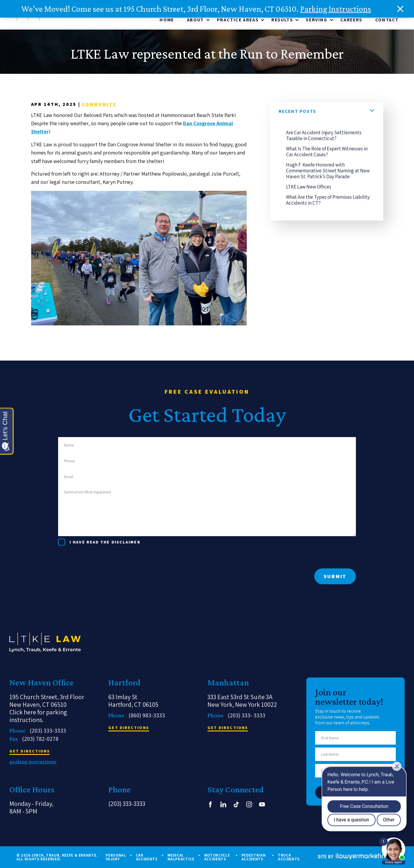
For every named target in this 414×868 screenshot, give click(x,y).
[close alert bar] (401, 9)
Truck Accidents (289, 857)
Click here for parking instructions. (38, 716)
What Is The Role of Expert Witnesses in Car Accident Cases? (327, 153)
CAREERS (351, 21)
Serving (316, 21)
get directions (30, 751)
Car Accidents (147, 857)
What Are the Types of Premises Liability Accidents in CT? (328, 201)
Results (282, 21)
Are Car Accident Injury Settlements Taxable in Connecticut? (324, 137)
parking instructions (33, 762)
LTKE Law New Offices (309, 188)
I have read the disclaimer (105, 542)
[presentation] (103, 557)
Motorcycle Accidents (217, 857)
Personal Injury (116, 857)
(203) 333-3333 (48, 731)
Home (167, 21)
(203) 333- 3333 (246, 715)
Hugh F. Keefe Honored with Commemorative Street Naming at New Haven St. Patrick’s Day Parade (328, 172)
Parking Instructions (336, 9)
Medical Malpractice (181, 857)
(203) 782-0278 (40, 739)
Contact (387, 21)
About (195, 21)
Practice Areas (238, 21)
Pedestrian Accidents (254, 857)
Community (99, 105)
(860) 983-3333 (147, 715)
